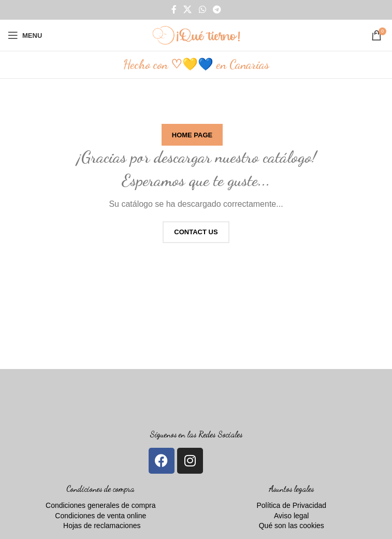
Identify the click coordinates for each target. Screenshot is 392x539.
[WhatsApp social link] (202, 10)
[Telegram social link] (217, 10)
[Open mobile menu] (25, 35)
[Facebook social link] (174, 10)
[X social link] (188, 10)
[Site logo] (196, 35)
